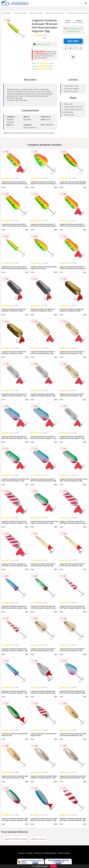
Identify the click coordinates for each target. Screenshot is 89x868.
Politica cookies (64, 853)
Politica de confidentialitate (45, 853)
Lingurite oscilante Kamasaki (77, 13)
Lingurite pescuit (20, 13)
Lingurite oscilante (36, 13)
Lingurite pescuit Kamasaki (55, 13)
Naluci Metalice (6, 13)
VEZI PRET (73, 41)
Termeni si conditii (25, 853)
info (27, 187)
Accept (53, 866)
